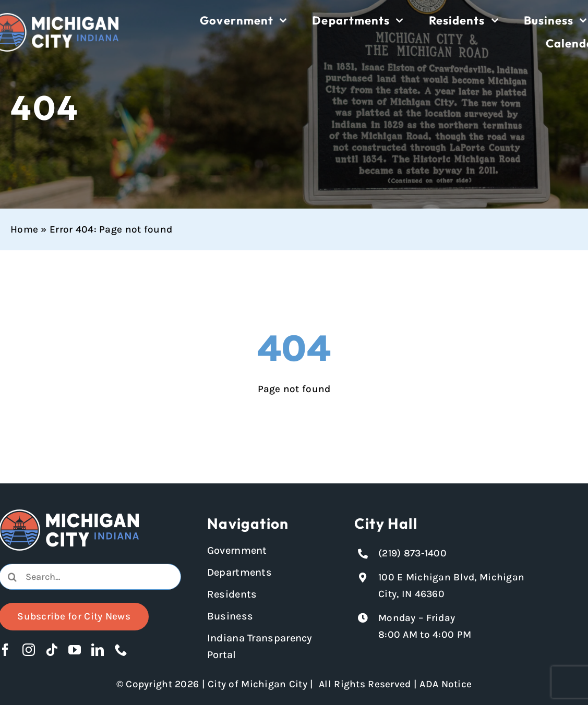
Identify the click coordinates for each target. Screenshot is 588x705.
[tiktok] (52, 650)
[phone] (121, 650)
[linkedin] (98, 650)
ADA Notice (446, 684)
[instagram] (29, 650)
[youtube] (75, 650)
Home (24, 229)
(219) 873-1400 (412, 553)
